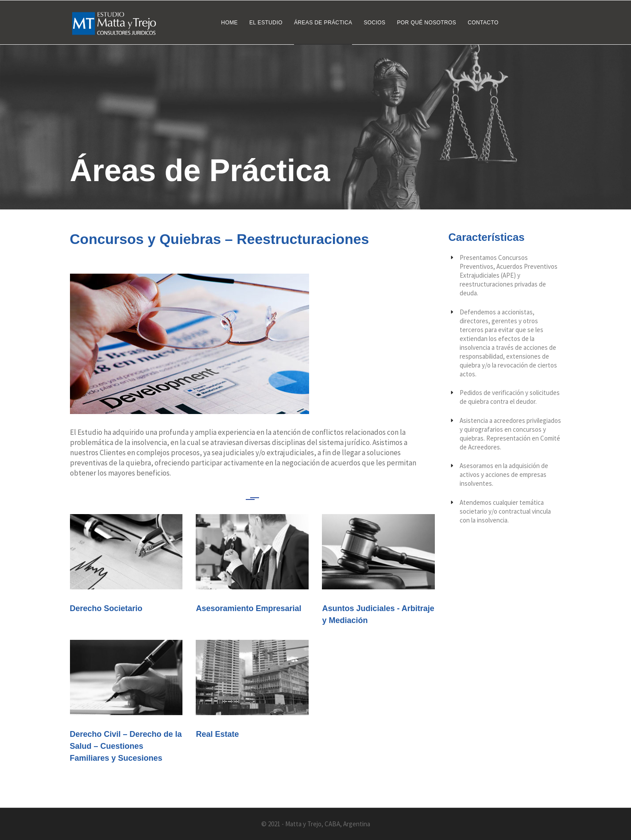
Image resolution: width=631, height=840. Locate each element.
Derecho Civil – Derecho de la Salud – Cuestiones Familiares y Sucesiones (126, 746)
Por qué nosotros (426, 23)
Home (229, 23)
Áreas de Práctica (323, 23)
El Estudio (266, 23)
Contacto (483, 23)
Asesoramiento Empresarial (248, 608)
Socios (374, 23)
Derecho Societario (106, 608)
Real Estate (217, 734)
